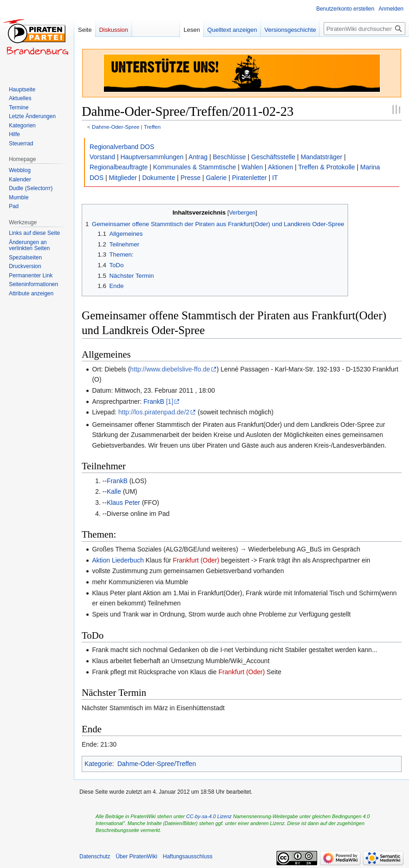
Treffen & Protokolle (327, 167)
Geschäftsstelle (273, 157)
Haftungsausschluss (188, 856)
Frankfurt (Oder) (196, 560)
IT (275, 178)
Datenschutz (95, 856)
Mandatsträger (321, 157)
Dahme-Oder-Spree (116, 127)
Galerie (216, 178)
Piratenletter (249, 178)
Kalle (114, 491)
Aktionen (280, 167)
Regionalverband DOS (122, 147)
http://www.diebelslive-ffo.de (170, 369)
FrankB (154, 401)
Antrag (198, 157)
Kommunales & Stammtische (195, 167)
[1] (170, 401)
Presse (191, 178)
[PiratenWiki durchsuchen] (364, 29)
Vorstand (102, 157)
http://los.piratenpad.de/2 (154, 412)
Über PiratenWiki (137, 856)
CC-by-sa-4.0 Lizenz (209, 816)
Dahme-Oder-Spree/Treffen (156, 764)
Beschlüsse (229, 157)
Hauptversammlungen (152, 157)
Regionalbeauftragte (119, 167)
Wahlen (252, 167)
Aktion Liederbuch (118, 560)
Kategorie (98, 764)
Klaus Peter (123, 503)
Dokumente (159, 178)
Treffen (152, 127)
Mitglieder (123, 178)
